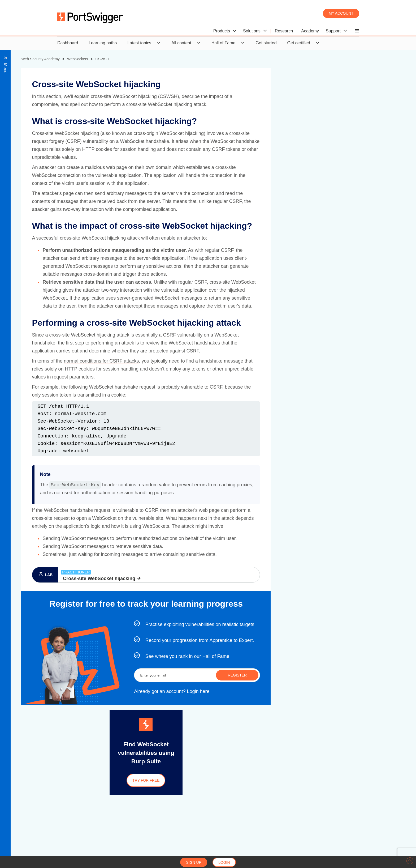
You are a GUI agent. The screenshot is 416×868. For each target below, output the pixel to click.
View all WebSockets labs (38, 169)
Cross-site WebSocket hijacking (49, 131)
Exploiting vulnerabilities (36, 102)
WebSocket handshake (261, 141)
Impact (31, 140)
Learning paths (103, 43)
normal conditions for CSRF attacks (218, 361)
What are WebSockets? (36, 83)
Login (224, 862)
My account (341, 13)
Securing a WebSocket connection (46, 159)
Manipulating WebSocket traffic (43, 92)
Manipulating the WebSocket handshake (57, 121)
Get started (266, 43)
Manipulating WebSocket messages (53, 111)
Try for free (263, 780)
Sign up (194, 862)
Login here (315, 692)
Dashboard (68, 43)
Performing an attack (44, 150)
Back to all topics (34, 73)
